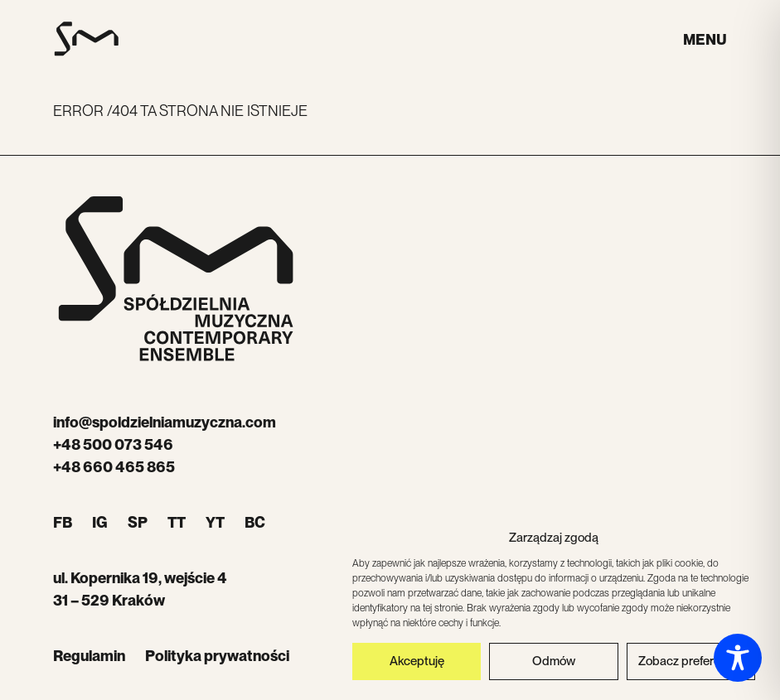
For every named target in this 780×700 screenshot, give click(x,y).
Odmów (554, 664)
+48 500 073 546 (113, 444)
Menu (705, 39)
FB (63, 522)
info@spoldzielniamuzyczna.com (165, 422)
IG (100, 522)
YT (215, 522)
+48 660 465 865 (114, 467)
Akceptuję (417, 664)
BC (255, 522)
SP (138, 522)
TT (177, 522)
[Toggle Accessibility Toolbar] (738, 658)
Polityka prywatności (217, 656)
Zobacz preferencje (690, 664)
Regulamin (89, 656)
